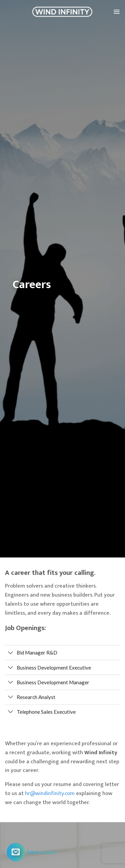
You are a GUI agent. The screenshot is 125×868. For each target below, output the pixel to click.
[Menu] (116, 12)
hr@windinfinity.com (50, 793)
